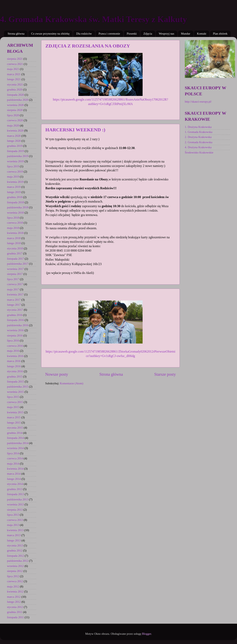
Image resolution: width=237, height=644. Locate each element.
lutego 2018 (14, 243)
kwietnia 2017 (15, 294)
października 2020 (18, 100)
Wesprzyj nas (167, 34)
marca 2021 (14, 74)
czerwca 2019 (15, 172)
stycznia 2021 (15, 84)
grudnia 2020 (15, 90)
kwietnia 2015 (15, 412)
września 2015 (15, 392)
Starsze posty (165, 374)
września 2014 (15, 448)
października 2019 (18, 156)
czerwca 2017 (15, 284)
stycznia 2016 (15, 371)
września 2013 (15, 504)
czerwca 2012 (15, 581)
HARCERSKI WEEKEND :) (75, 130)
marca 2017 (14, 300)
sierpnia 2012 (15, 571)
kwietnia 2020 (15, 131)
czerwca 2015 (15, 402)
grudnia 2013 (15, 489)
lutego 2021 (14, 79)
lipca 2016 (13, 341)
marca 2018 (14, 238)
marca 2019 (14, 187)
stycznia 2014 (15, 484)
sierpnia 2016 (15, 335)
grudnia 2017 (15, 253)
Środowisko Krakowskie (199, 152)
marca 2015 (14, 417)
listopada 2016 (15, 320)
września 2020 (15, 105)
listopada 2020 (15, 95)
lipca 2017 (13, 279)
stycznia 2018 (15, 248)
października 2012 (18, 561)
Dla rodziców (84, 34)
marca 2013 (14, 535)
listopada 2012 (15, 556)
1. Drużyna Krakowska (198, 127)
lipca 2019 (13, 166)
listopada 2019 (15, 151)
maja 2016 (13, 351)
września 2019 (15, 161)
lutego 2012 (14, 602)
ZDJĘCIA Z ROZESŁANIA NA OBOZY (88, 46)
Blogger (147, 634)
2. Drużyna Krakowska (198, 137)
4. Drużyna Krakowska (198, 147)
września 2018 (15, 213)
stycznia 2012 (15, 607)
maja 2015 (13, 407)
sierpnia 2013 (15, 510)
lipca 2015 (13, 397)
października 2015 (18, 387)
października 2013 (18, 499)
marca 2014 (14, 474)
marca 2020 (14, 136)
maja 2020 (13, 126)
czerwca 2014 (15, 458)
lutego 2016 (14, 366)
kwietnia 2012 (15, 592)
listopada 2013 (15, 494)
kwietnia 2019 (15, 182)
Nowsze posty (57, 374)
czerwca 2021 (15, 64)
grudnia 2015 (15, 377)
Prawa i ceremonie (109, 34)
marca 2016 (14, 361)
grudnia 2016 (15, 315)
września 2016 (15, 330)
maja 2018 (13, 228)
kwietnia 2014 (15, 469)
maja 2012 (13, 586)
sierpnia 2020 (15, 110)
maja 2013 (13, 525)
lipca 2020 (13, 115)
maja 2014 (13, 464)
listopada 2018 (15, 202)
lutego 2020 (14, 141)
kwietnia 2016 (15, 356)
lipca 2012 (13, 576)
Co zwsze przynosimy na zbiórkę (50, 34)
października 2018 (18, 207)
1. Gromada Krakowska (199, 132)
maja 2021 (13, 69)
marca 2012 (14, 597)
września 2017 (15, 269)
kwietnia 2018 (15, 233)
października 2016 (18, 325)
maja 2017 (13, 289)
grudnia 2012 (15, 550)
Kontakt (201, 34)
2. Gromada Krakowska (199, 142)
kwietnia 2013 (15, 530)
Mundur (186, 34)
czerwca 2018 (15, 223)
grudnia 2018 (15, 197)
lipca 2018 (13, 218)
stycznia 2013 (15, 545)
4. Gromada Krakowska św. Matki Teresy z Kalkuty (93, 19)
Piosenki (132, 34)
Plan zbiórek (220, 34)
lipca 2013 (13, 515)
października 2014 (18, 443)
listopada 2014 (15, 438)
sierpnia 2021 (15, 59)
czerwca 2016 (15, 346)
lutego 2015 (14, 423)
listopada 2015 (15, 382)
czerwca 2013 (15, 520)
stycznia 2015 (15, 428)
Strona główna (16, 34)
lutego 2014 (14, 479)
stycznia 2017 (15, 310)
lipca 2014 (13, 453)
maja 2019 (13, 177)
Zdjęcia (148, 34)
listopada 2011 (15, 617)
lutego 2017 (14, 305)
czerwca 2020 (15, 120)
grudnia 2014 (15, 433)
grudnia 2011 (15, 612)
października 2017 (18, 264)
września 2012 (15, 566)
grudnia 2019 (15, 146)
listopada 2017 (15, 259)
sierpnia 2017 (15, 274)
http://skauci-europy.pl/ (198, 102)
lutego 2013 (14, 540)
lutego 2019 (14, 192)
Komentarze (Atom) (72, 383)
